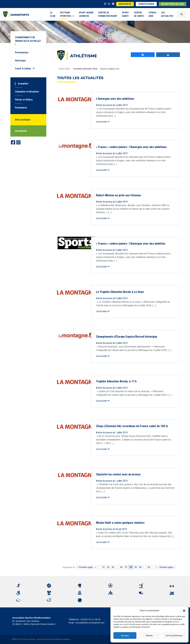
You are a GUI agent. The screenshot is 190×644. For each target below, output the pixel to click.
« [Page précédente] (96, 567)
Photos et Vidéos (24, 100)
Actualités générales (85, 69)
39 (136, 567)
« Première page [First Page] (85, 567)
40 (140, 567)
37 (126, 567)
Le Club (53, 14)
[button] (184, 611)
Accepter (125, 636)
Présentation (22, 53)
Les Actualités (167, 14)
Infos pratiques (23, 120)
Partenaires (21, 108)
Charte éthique (146, 4)
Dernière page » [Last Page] (167, 567)
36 (121, 567)
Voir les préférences (174, 636)
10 (103, 567)
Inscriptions (21, 131)
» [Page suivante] (157, 567)
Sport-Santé (126, 14)
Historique (20, 61)
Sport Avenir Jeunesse (86, 14)
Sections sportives (67, 14)
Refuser (149, 636)
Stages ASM (152, 14)
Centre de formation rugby (108, 14)
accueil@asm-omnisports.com (90, 623)
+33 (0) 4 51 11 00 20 (90, 619)
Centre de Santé (139, 14)
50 (149, 567)
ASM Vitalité (125, 4)
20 (108, 567)
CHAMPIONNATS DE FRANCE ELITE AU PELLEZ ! (28, 41)
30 (113, 567)
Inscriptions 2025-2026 (173, 4)
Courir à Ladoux (110, 69)
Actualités (23, 84)
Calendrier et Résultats (27, 92)
